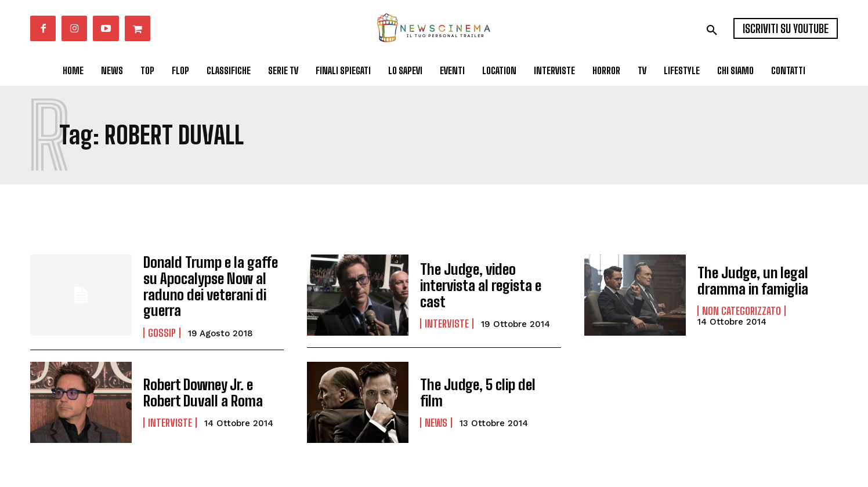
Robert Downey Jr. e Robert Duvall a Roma (200, 390)
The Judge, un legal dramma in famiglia (752, 280)
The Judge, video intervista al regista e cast (480, 285)
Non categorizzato (742, 310)
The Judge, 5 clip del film (488, 390)
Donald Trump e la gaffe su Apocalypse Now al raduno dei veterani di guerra (209, 285)
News (436, 412)
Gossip (162, 330)
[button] (712, 30)
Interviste (447, 322)
